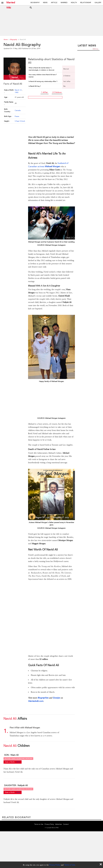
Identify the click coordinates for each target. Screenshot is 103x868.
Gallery (98, 3)
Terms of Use (70, 865)
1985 (17, 92)
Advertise (59, 824)
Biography (35, 3)
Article (54, 3)
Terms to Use (39, 824)
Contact (66, 824)
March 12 (18, 90)
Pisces (17, 116)
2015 (18, 762)
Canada (18, 110)
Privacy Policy (55, 865)
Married (64, 3)
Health (74, 3)
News (45, 3)
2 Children (57, 92)
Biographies (43, 698)
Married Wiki (11, 3)
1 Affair (45, 92)
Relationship (86, 3)
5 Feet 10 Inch (20, 121)
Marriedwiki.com (36, 701)
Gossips (56, 698)
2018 (18, 792)
